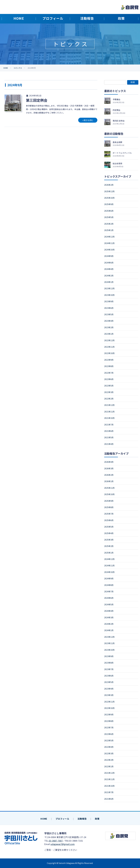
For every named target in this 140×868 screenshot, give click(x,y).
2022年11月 (109, 347)
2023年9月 (109, 301)
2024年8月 (109, 585)
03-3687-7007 (56, 841)
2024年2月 (109, 276)
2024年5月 (109, 604)
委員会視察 (117, 142)
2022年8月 (109, 366)
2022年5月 (109, 386)
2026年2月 (109, 185)
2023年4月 (109, 321)
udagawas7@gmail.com (63, 844)
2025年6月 (109, 211)
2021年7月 (109, 425)
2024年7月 (109, 591)
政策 (97, 819)
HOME (44, 819)
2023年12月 (109, 288)
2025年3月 (109, 540)
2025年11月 (109, 488)
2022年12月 (109, 340)
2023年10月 (109, 295)
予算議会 (116, 99)
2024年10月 (109, 250)
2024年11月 (109, 243)
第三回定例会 (37, 100)
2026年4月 (109, 462)
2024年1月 (109, 282)
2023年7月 (109, 669)
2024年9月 (109, 256)
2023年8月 (109, 663)
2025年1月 (109, 230)
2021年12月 (109, 405)
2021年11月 (109, 412)
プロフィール (62, 819)
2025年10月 (109, 198)
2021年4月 (109, 444)
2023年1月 (109, 334)
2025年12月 (109, 191)
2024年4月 (109, 269)
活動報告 (82, 819)
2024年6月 (109, 263)
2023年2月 (109, 327)
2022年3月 (109, 392)
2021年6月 (109, 431)
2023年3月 (109, 695)
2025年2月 (109, 224)
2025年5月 (109, 217)
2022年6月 (109, 379)
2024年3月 (109, 617)
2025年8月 (109, 507)
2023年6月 (109, 308)
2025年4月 (109, 533)
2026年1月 (109, 481)
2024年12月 (109, 237)
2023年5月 (109, 314)
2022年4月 (109, 747)
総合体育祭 (117, 163)
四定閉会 (116, 110)
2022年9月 (109, 360)
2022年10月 (109, 353)
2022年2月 (109, 399)
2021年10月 (109, 418)
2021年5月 (109, 437)
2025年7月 (109, 514)
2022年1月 (109, 766)
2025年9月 (109, 204)
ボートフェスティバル (122, 153)
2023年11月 (109, 643)
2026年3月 (109, 468)
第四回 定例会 (119, 121)
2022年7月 (109, 373)
